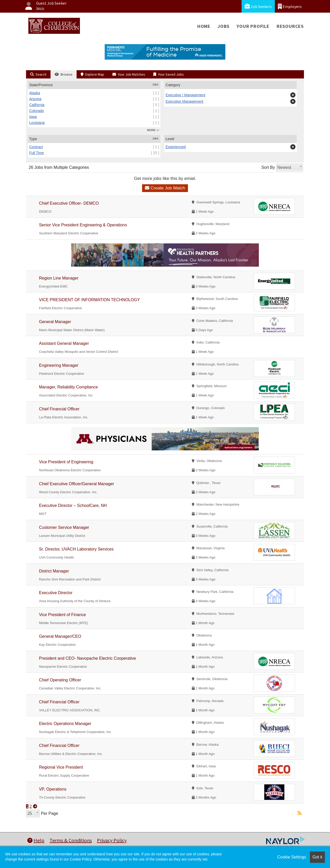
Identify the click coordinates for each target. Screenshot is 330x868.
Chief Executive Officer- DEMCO (69, 203)
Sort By (268, 167)
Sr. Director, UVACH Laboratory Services (76, 549)
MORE (153, 130)
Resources (290, 26)
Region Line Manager (59, 278)
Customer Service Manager (64, 527)
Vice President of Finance (62, 615)
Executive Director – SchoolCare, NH (73, 505)
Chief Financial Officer (59, 409)
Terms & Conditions (71, 840)
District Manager (54, 571)
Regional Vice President (61, 767)
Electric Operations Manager (65, 724)
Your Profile (253, 26)
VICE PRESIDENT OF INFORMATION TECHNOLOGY (89, 300)
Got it (317, 857)
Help (36, 840)
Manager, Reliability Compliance (68, 387)
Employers (290, 6)
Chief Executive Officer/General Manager (76, 484)
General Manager (55, 322)
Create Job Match (165, 188)
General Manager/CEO (60, 636)
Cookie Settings (292, 857)
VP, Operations (53, 789)
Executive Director (56, 593)
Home (204, 26)
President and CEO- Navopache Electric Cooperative (87, 658)
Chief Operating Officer (60, 680)
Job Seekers (258, 6)
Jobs (224, 26)
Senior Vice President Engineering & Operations (83, 225)
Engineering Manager (59, 365)
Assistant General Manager (64, 343)
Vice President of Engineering (66, 462)
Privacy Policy (112, 840)
